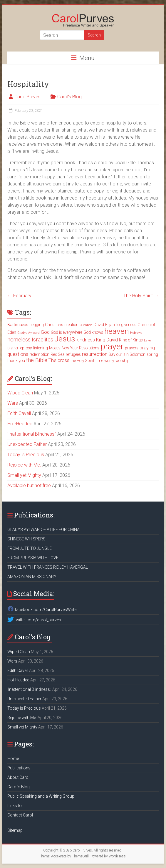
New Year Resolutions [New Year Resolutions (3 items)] (81, 348)
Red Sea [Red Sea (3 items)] (58, 354)
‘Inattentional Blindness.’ (32, 434)
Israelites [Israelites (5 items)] (42, 340)
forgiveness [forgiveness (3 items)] (126, 325)
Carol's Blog (69, 97)
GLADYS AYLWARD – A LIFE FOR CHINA (43, 530)
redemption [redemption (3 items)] (39, 354)
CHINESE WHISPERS (26, 539)
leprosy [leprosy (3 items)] (26, 348)
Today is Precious (26, 455)
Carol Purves (27, 97)
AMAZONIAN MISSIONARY (32, 577)
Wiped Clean (20, 393)
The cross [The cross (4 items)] (59, 360)
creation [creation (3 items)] (71, 325)
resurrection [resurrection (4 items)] (95, 354)
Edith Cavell (19, 413)
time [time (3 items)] (99, 361)
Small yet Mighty (24, 475)
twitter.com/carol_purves (34, 620)
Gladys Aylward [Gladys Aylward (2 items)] (28, 333)
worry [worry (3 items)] (109, 361)
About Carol (18, 777)
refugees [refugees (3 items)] (73, 354)
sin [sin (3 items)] (126, 354)
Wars (13, 403)
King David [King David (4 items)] (107, 340)
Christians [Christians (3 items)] (54, 325)
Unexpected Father (27, 444)
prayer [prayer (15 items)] (112, 346)
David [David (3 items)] (99, 325)
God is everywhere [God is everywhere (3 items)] (67, 332)
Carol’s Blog (19, 787)
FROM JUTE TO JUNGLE (30, 548)
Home (13, 759)
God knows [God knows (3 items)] (93, 332)
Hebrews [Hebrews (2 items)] (136, 333)
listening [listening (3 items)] (41, 348)
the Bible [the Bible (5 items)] (37, 360)
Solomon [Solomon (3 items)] (138, 354)
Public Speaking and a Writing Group (41, 796)
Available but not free (29, 486)
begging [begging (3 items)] (37, 325)
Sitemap (15, 830)
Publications (19, 768)
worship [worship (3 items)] (123, 361)
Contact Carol (20, 815)
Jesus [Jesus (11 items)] (65, 339)
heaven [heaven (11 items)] (117, 331)
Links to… (16, 806)
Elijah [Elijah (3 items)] (110, 325)
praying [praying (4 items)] (147, 348)
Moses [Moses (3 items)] (55, 348)
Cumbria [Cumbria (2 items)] (86, 325)
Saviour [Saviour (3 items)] (115, 354)
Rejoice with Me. (24, 465)
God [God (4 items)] (45, 332)
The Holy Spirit (141, 296)
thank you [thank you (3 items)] (16, 361)
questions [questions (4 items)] (18, 354)
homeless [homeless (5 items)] (19, 340)
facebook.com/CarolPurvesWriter (43, 610)
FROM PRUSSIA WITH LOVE (33, 558)
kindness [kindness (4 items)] (86, 340)
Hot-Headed (20, 424)
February (19, 296)
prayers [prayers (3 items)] (132, 348)
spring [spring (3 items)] (152, 354)
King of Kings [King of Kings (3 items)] (131, 340)
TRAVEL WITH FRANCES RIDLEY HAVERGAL (48, 567)
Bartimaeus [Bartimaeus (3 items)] (18, 325)
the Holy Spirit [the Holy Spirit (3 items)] (82, 361)
